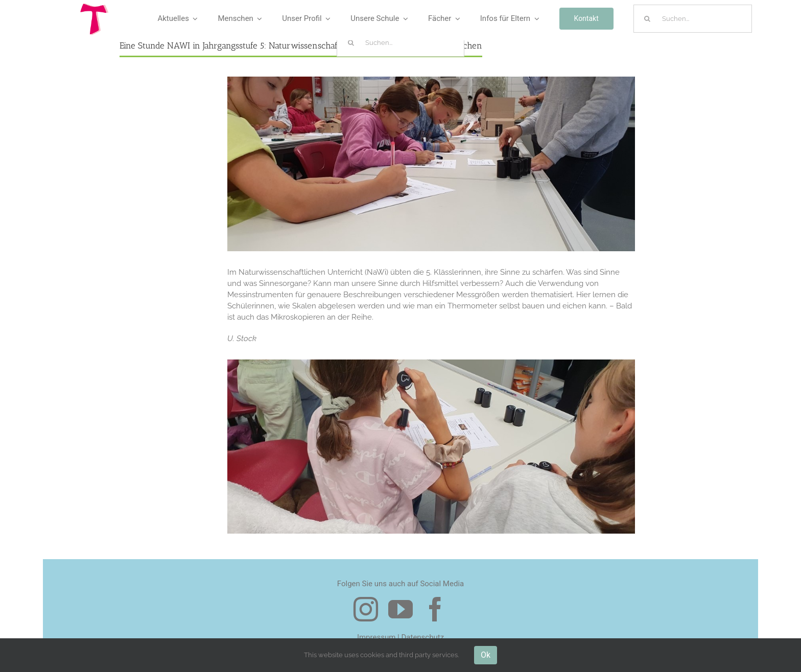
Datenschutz (422, 637)
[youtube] (400, 609)
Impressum (376, 637)
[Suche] (647, 19)
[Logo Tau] (95, 7)
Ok (486, 655)
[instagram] (366, 609)
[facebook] (435, 609)
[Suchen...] (693, 19)
